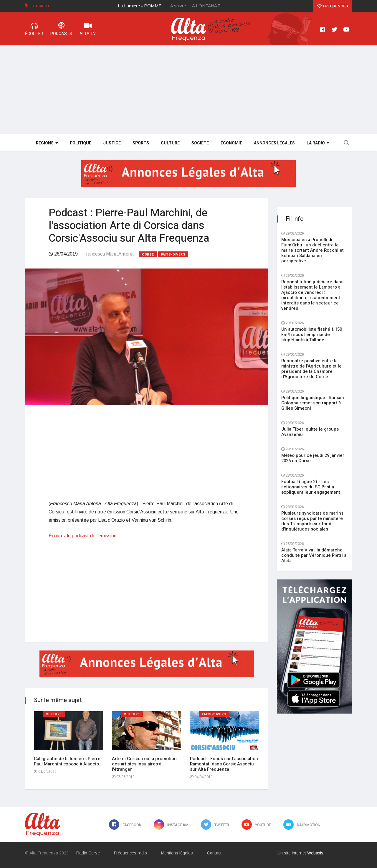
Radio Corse (88, 853)
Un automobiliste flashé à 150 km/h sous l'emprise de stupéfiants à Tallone (312, 335)
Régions (47, 143)
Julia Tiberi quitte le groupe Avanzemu (310, 432)
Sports (141, 143)
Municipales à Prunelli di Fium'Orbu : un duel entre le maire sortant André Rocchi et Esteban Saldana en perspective (312, 250)
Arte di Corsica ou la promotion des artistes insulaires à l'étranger (144, 764)
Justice (112, 143)
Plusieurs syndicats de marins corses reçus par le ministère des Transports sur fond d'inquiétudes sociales (312, 521)
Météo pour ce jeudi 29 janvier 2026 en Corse (313, 458)
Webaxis (315, 853)
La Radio (318, 143)
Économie (231, 143)
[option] (144, 6)
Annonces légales (274, 143)
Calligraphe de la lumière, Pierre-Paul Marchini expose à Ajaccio (68, 761)
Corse (148, 255)
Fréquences (333, 6)
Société (200, 143)
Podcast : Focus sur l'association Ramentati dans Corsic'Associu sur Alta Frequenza (224, 764)
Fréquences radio (130, 853)
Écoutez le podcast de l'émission (82, 536)
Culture (170, 143)
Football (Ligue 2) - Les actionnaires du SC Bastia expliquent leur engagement (311, 487)
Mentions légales (177, 853)
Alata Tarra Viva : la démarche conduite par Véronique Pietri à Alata (314, 555)
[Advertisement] (188, 90)
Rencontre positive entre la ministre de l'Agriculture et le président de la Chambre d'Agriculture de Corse (311, 369)
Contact (214, 853)
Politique (81, 143)
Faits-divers (173, 255)
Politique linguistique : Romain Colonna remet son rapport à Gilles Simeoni (313, 403)
